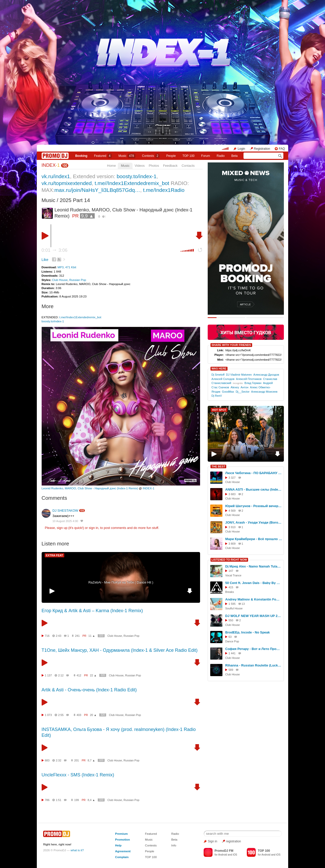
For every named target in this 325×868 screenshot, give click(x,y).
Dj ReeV (217, 396)
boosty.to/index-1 (136, 176)
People (171, 156)
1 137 (48, 675)
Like (45, 260)
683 (47, 760)
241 (77, 636)
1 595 (232, 604)
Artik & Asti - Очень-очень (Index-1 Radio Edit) (89, 690)
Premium (121, 834)
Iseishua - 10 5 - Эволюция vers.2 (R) (246, 445)
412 (79, 675)
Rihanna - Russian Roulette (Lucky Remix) (254, 665)
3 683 (232, 494)
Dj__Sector (243, 392)
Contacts (188, 166)
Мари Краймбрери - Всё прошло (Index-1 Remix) (254, 539)
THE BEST (218, 466)
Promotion (122, 839)
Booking (81, 156)
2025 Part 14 (75, 200)
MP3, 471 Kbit (67, 267)
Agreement (123, 851)
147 (231, 571)
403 (79, 715)
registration (233, 841)
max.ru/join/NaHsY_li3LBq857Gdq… (97, 190)
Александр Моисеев (264, 392)
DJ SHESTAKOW (66, 511)
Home (112, 166)
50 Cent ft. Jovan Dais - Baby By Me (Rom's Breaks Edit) (254, 583)
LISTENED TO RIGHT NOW (229, 560)
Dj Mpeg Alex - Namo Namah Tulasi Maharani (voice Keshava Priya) (254, 566)
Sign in (213, 841)
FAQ (282, 149)
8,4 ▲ (91, 800)
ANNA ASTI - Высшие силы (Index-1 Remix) (254, 489)
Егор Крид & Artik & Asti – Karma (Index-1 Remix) (92, 611)
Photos (154, 166)
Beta (234, 156)
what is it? (77, 850)
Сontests (151, 156)
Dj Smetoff (218, 375)
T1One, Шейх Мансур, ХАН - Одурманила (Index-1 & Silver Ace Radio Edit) (120, 650)
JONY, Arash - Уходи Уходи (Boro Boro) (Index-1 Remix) (254, 522)
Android (223, 855)
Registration (262, 149)
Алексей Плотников (249, 379)
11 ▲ (92, 636)
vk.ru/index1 (56, 176)
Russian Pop (78, 280)
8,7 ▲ (91, 760)
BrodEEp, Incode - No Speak (248, 632)
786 (47, 800)
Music (127, 156)
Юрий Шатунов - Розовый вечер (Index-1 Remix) (254, 506)
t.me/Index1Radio (164, 190)
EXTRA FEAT (55, 555)
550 (231, 620)
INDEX (51, 165)
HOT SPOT (219, 410)
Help (118, 845)
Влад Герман (253, 383)
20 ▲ (93, 715)
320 (101, 636)
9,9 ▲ (87, 216)
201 (76, 760)
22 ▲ (93, 675)
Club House (60, 280)
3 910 (232, 527)
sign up (62, 528)
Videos (140, 166)
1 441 (232, 653)
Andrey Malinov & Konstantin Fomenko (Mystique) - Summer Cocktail (254, 599)
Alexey (235, 387)
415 (231, 587)
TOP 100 (188, 156)
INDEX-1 (149, 488)
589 (231, 670)
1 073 (48, 715)
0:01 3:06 (55, 250)
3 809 (232, 544)
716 (47, 636)
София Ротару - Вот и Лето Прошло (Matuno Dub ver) (254, 649)
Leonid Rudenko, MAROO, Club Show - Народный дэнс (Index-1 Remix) (90, 488)
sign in (94, 528)
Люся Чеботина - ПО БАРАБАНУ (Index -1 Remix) (254, 473)
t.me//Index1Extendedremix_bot (132, 183)
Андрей (268, 383)
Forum (206, 156)
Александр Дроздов (266, 375)
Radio (221, 156)
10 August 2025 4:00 (65, 521)
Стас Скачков (220, 387)
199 (76, 800)
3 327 (232, 478)
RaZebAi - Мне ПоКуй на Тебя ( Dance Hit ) (121, 582)
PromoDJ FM (224, 851)
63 (230, 637)
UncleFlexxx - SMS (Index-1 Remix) (78, 775)
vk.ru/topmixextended (67, 183)
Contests (151, 845)
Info (174, 845)
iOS (235, 855)
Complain (122, 857)
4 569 (232, 511)
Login (241, 149)
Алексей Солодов (223, 379)
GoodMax (228, 392)
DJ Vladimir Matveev (239, 375)
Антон (245, 387)
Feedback (170, 166)
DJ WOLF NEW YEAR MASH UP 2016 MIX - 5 (254, 616)
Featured (103, 156)
